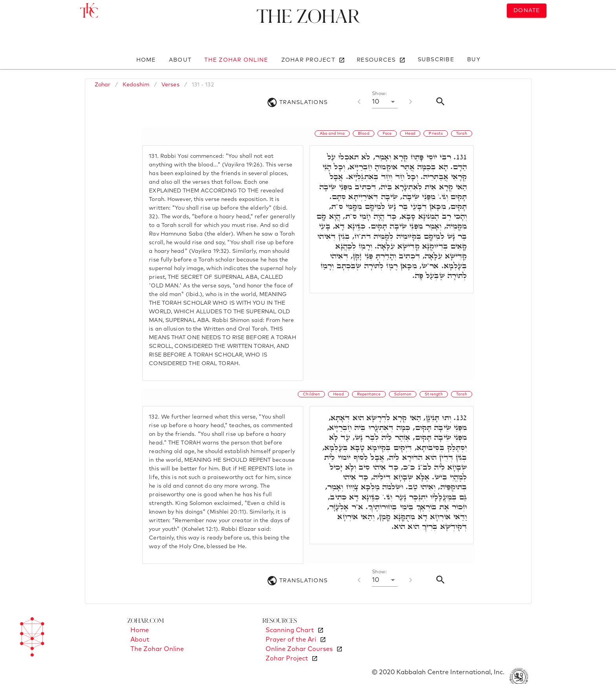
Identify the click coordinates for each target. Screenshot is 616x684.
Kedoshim (136, 85)
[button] (385, 102)
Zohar (103, 85)
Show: (379, 94)
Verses (170, 85)
